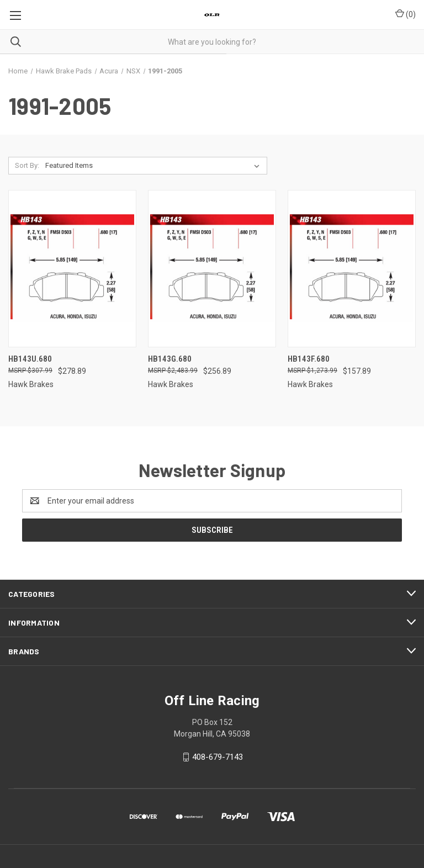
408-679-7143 (218, 757)
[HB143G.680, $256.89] (212, 269)
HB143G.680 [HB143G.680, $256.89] (170, 359)
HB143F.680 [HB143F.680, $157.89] (309, 359)
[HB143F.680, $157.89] (352, 269)
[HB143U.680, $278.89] (72, 269)
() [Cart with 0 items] (406, 14)
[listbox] (155, 166)
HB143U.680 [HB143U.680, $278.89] (30, 359)
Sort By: (27, 165)
